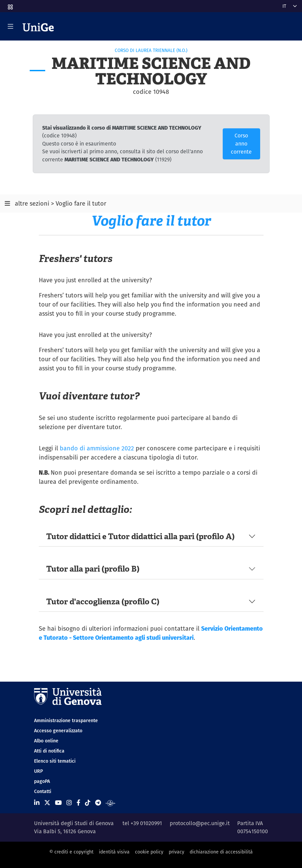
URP (38, 771)
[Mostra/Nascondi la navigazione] (10, 26)
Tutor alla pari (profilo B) (93, 569)
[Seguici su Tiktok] (88, 803)
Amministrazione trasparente (66, 720)
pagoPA (42, 781)
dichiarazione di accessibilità (221, 852)
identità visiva (114, 852)
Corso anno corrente (241, 144)
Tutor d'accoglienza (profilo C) (103, 601)
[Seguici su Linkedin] (37, 803)
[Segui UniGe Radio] (111, 803)
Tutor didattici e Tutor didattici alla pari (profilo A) (140, 536)
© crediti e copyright (71, 852)
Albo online (46, 741)
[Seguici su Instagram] (69, 803)
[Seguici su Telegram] (98, 803)
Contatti (43, 791)
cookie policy (149, 852)
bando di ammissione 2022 (97, 448)
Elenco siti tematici (55, 761)
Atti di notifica (49, 751)
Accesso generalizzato (58, 731)
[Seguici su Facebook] (78, 803)
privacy (176, 852)
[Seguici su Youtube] (58, 803)
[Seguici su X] (47, 803)
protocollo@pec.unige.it (200, 823)
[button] (10, 5)
